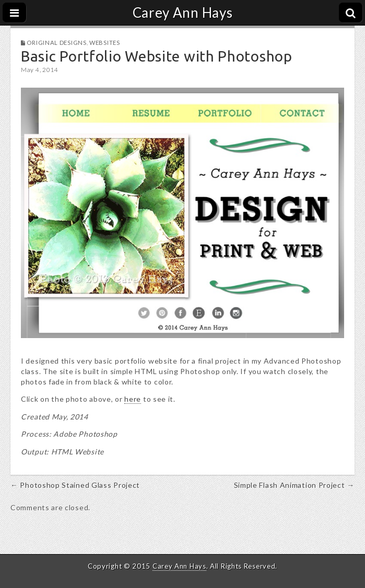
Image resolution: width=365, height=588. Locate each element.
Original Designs (56, 43)
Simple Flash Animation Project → (294, 485)
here (133, 399)
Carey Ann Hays (183, 13)
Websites (105, 43)
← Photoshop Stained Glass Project (75, 485)
